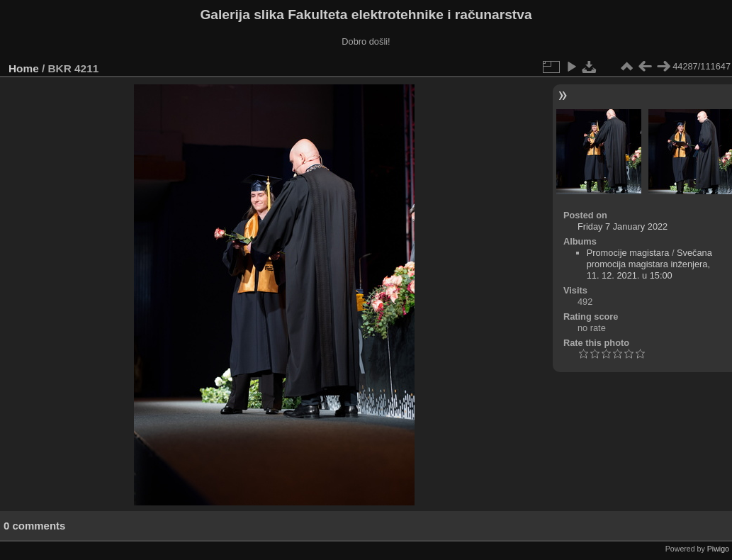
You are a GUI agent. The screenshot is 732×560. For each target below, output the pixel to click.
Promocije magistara (628, 253)
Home (24, 68)
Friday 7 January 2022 (623, 226)
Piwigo (718, 549)
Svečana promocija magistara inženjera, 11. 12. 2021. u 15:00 (649, 264)
